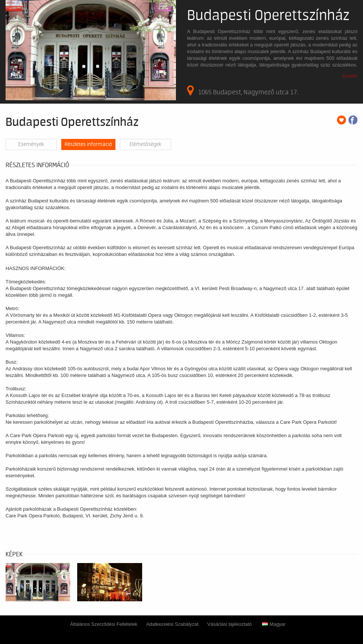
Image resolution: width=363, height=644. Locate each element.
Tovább (350, 76)
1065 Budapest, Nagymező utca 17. (243, 91)
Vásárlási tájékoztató (229, 624)
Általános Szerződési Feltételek (104, 624)
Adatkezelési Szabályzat (172, 624)
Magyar (274, 624)
